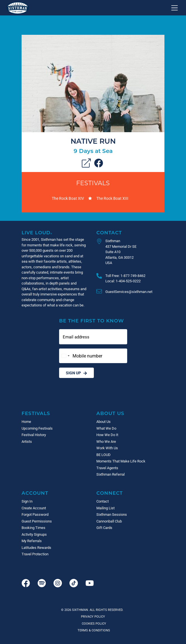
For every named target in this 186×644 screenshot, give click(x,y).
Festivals (93, 183)
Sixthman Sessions (112, 514)
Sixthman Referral (111, 474)
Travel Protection (35, 554)
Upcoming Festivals (37, 428)
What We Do (106, 428)
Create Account (34, 508)
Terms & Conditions (93, 630)
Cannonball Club (109, 521)
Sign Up (76, 373)
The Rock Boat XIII (112, 198)
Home (26, 421)
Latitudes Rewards (36, 547)
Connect (110, 493)
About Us (110, 413)
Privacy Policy (93, 616)
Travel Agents (107, 468)
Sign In (27, 501)
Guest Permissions (37, 521)
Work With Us (107, 448)
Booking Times (33, 528)
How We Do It (107, 435)
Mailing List (105, 508)
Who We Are (106, 441)
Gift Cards (104, 528)
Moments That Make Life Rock (121, 461)
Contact (109, 232)
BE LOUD (104, 455)
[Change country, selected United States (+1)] (65, 356)
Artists (27, 441)
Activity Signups (34, 534)
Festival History (34, 435)
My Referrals (32, 541)
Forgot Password (35, 514)
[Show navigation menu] (175, 8)
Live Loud (37, 232)
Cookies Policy (93, 623)
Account (35, 493)
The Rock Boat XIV (68, 198)
